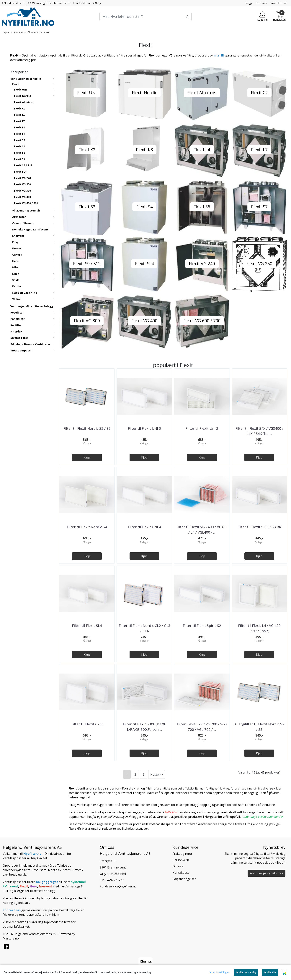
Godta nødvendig (246, 972)
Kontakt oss (279, 3)
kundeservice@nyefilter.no (118, 886)
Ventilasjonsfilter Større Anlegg (32, 306)
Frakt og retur (182, 854)
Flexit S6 (20, 153)
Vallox (16, 299)
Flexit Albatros (24, 102)
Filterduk (16, 331)
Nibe (15, 267)
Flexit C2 (20, 108)
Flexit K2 (20, 115)
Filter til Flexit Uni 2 (202, 428)
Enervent (18, 236)
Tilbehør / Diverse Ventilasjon (30, 344)
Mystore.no (11, 938)
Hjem (7, 32)
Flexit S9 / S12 (23, 165)
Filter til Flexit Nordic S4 (87, 527)
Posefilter (17, 313)
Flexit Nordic (22, 96)
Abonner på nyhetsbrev (267, 873)
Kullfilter (16, 325)
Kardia (17, 286)
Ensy (15, 242)
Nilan (16, 274)
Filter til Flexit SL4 (87, 626)
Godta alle (270, 972)
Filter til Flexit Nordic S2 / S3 (87, 428)
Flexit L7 (20, 134)
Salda (16, 280)
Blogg (249, 3)
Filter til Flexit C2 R (87, 724)
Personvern (181, 860)
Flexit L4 (20, 127)
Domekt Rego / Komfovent (30, 229)
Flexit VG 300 (22, 191)
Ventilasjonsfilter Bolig (25, 32)
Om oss (262, 3)
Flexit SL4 (20, 172)
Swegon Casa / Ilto (25, 293)
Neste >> (157, 774)
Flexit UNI (20, 89)
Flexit (45, 32)
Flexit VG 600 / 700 (26, 203)
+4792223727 (114, 880)
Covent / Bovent (23, 223)
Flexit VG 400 (22, 197)
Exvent (17, 248)
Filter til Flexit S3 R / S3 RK (259, 527)
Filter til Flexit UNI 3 (144, 428)
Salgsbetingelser (184, 879)
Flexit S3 (20, 140)
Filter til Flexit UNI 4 (144, 527)
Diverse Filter (19, 338)
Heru (15, 261)
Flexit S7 (20, 159)
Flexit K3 (20, 121)
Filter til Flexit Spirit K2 (202, 626)
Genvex (17, 255)
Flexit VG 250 (22, 184)
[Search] (145, 17)
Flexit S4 (20, 146)
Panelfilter (17, 319)
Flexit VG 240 (22, 178)
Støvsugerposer (21, 350)
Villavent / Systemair (26, 210)
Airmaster (19, 217)
